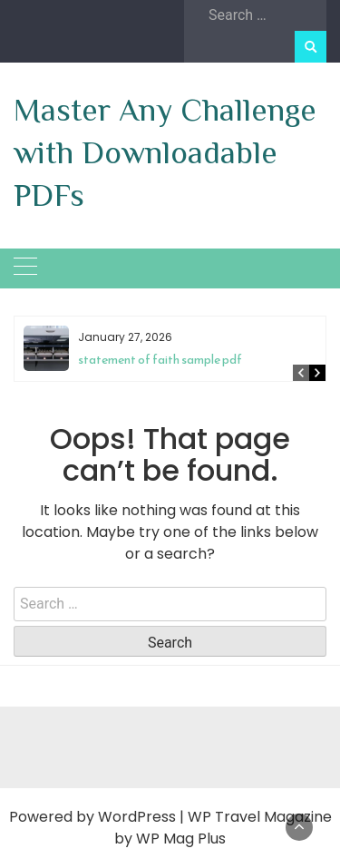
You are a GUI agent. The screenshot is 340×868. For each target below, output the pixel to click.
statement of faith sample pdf (160, 360)
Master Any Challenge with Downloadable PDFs (165, 152)
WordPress (137, 817)
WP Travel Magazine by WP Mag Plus (223, 828)
